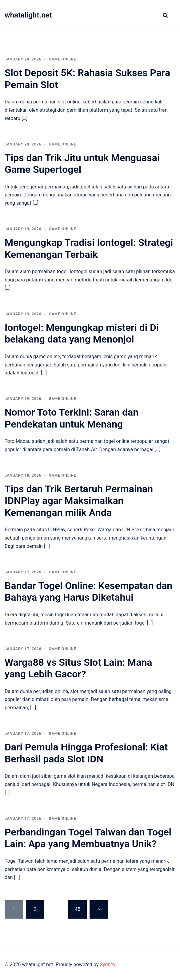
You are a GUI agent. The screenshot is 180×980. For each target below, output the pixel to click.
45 (78, 909)
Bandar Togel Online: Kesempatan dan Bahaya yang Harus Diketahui (88, 591)
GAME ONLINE (62, 59)
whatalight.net (28, 15)
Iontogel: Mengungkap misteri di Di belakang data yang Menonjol (82, 333)
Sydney (108, 965)
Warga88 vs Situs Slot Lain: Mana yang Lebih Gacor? (78, 668)
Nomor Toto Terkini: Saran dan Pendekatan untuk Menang (72, 418)
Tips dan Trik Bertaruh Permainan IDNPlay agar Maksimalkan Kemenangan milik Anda (79, 501)
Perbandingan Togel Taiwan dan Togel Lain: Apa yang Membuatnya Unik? (88, 838)
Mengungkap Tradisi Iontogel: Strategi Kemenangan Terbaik (89, 248)
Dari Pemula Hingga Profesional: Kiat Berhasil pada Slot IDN (86, 753)
